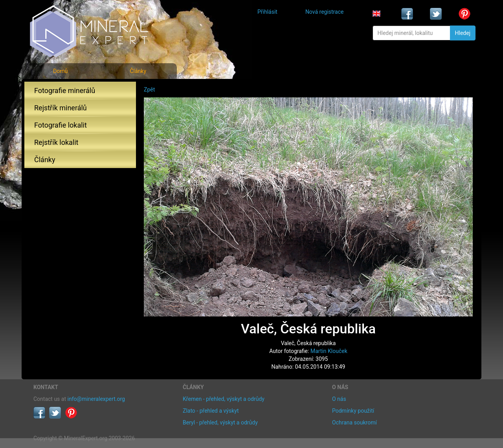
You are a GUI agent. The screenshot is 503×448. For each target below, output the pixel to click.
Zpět (149, 90)
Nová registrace (325, 12)
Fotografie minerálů (65, 91)
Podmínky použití (353, 411)
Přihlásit (267, 12)
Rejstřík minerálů (61, 108)
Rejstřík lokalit (56, 142)
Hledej (463, 33)
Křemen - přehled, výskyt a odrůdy (224, 399)
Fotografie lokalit (61, 125)
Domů (60, 71)
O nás (339, 399)
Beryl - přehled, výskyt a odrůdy (220, 422)
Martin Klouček (329, 351)
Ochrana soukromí (354, 422)
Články (138, 71)
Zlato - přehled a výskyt (211, 411)
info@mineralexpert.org (96, 399)
